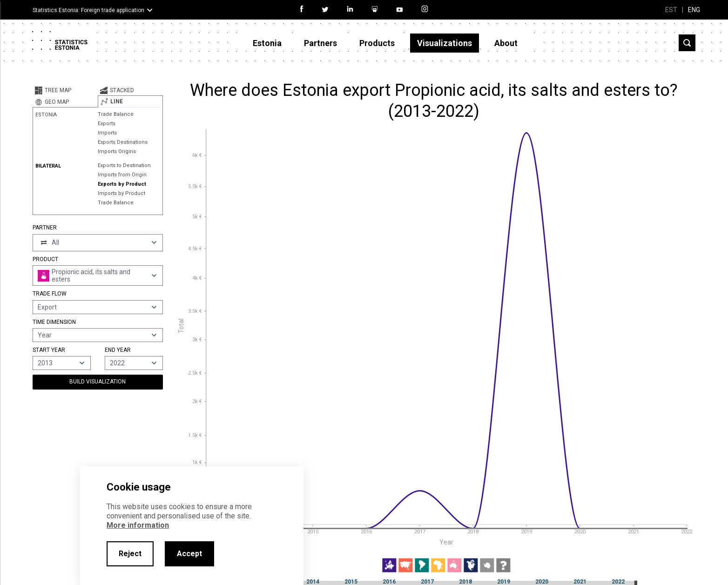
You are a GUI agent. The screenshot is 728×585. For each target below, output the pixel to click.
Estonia (267, 43)
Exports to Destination (124, 165)
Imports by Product (121, 193)
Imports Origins (117, 151)
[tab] (65, 90)
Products (377, 43)
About (506, 43)
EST (671, 10)
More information (138, 525)
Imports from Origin (122, 175)
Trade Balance (116, 114)
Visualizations (445, 43)
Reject (130, 554)
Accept (189, 554)
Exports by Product (122, 184)
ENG (694, 10)
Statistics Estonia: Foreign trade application (88, 10)
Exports (107, 124)
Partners (320, 43)
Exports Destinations (123, 142)
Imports (107, 133)
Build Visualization (98, 382)
